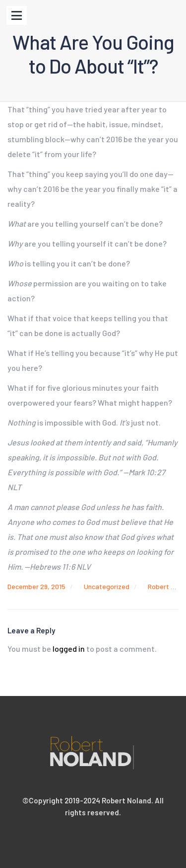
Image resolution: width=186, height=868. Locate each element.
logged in (69, 649)
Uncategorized (107, 586)
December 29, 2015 (36, 586)
